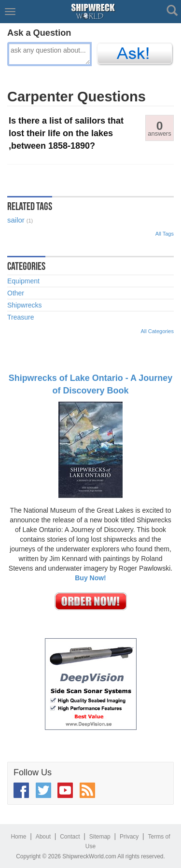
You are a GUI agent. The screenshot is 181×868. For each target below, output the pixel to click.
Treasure (21, 317)
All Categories (157, 331)
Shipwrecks (25, 305)
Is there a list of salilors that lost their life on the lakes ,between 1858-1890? (66, 133)
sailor (16, 220)
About (43, 837)
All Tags (165, 234)
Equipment (23, 281)
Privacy (129, 837)
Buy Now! (90, 578)
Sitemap (100, 837)
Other (16, 293)
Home (18, 837)
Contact (70, 837)
